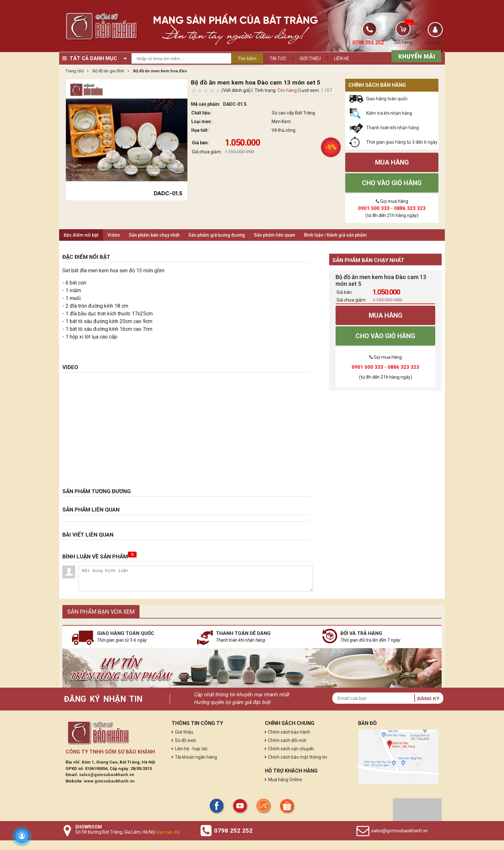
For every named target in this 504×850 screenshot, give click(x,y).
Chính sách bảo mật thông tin (298, 757)
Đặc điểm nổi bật (81, 235)
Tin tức (278, 59)
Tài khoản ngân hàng (196, 757)
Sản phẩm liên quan (274, 235)
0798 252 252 (233, 831)
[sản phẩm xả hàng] (415, 56)
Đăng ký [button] (428, 698)
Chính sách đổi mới (287, 740)
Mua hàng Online (285, 780)
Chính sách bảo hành (289, 732)
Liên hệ (342, 59)
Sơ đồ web (185, 740)
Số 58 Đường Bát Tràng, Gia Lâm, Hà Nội (127, 832)
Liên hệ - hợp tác (191, 749)
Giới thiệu (310, 59)
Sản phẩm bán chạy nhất (154, 235)
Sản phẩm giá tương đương (217, 235)
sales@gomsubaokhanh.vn (107, 775)
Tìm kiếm (247, 59)
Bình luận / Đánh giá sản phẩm (335, 235)
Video (114, 235)
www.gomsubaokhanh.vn (109, 781)
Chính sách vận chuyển (291, 749)
